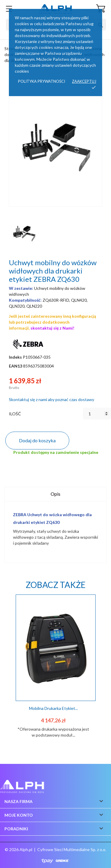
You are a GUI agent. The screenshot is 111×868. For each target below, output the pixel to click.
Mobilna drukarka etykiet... (53, 708)
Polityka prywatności (42, 81)
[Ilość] (97, 414)
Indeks (15, 357)
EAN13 (16, 366)
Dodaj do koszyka (37, 440)
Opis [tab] (55, 494)
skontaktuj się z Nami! (52, 328)
